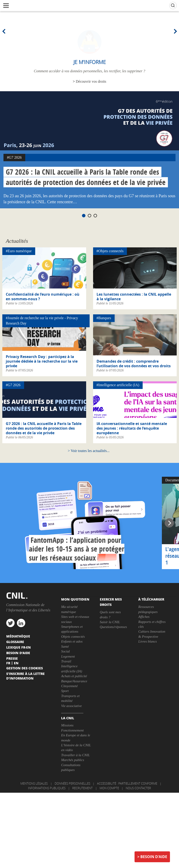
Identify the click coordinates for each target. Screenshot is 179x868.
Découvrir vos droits (91, 81)
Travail (66, 661)
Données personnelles (72, 783)
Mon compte (109, 788)
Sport (65, 691)
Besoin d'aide (154, 857)
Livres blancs (148, 641)
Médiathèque (18, 636)
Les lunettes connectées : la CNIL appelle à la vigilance (134, 297)
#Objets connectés (110, 251)
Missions (67, 725)
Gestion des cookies (25, 668)
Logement (68, 656)
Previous (5, 31)
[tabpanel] (89, 150)
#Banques (104, 318)
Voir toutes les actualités (89, 451)
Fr (8, 663)
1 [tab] (84, 216)
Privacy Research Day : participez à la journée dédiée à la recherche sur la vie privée (42, 361)
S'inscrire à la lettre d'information (25, 676)
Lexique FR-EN (19, 647)
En (16, 663)
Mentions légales (34, 783)
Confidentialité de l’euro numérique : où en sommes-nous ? (43, 297)
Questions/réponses (113, 627)
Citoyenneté (69, 686)
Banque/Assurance (74, 681)
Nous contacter (138, 788)
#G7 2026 (14, 157)
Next (174, 31)
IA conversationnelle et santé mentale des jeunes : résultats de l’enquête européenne (132, 428)
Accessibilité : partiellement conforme (127, 783)
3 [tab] (95, 216)
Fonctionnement (72, 730)
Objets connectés (73, 637)
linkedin (21, 623)
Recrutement (82, 788)
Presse (12, 658)
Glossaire (15, 642)
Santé (65, 646)
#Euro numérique (19, 251)
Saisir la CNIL (110, 622)
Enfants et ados (72, 641)
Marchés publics (73, 760)
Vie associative (71, 706)
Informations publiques (47, 788)
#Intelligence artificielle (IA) (118, 385)
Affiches (144, 617)
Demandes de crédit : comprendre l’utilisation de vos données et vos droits (134, 364)
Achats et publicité (74, 676)
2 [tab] (89, 216)
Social (66, 651)
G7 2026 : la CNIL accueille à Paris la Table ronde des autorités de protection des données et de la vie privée (86, 177)
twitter (10, 623)
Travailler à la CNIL (75, 755)
